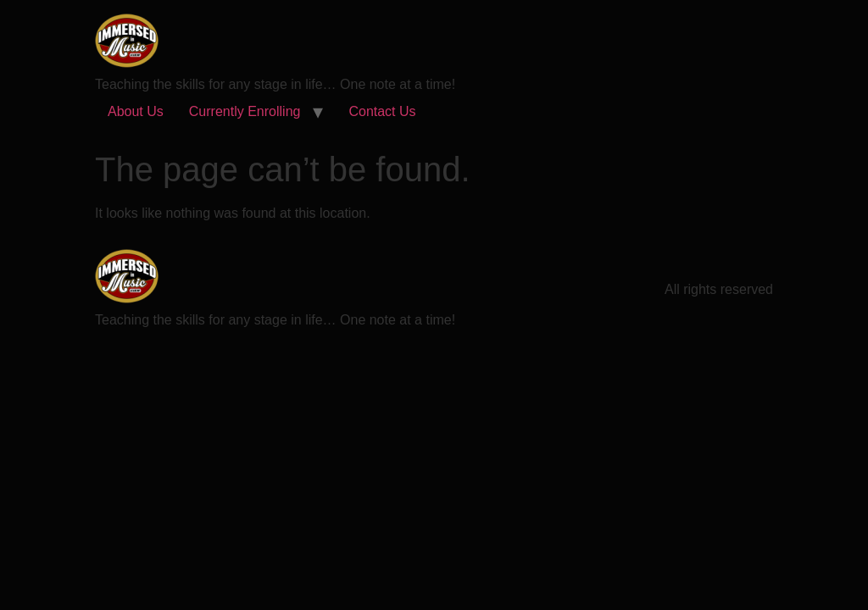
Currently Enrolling (245, 111)
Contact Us (382, 111)
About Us (136, 111)
